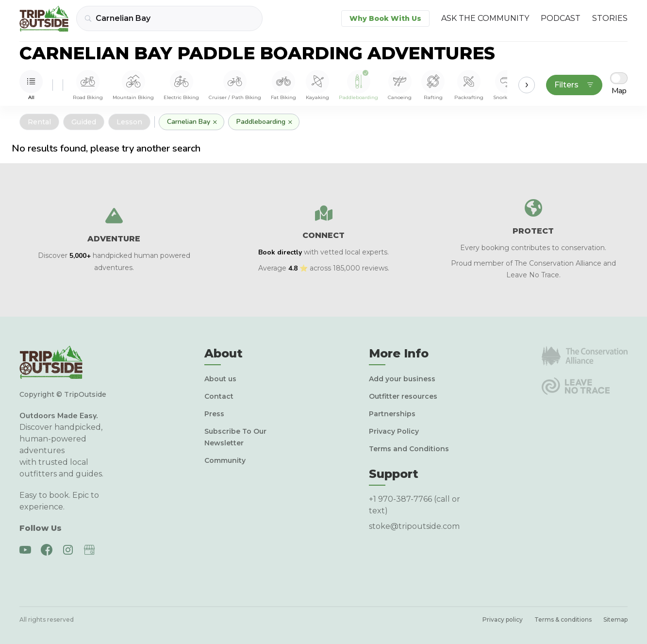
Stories (610, 18)
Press (214, 414)
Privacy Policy (394, 431)
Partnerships (392, 414)
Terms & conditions (563, 619)
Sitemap (615, 619)
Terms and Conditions (409, 449)
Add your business (402, 379)
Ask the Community (485, 18)
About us (220, 379)
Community (225, 460)
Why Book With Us (385, 18)
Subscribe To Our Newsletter (235, 437)
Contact (219, 396)
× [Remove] (215, 122)
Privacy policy (503, 619)
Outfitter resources (403, 396)
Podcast (561, 18)
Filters (574, 85)
